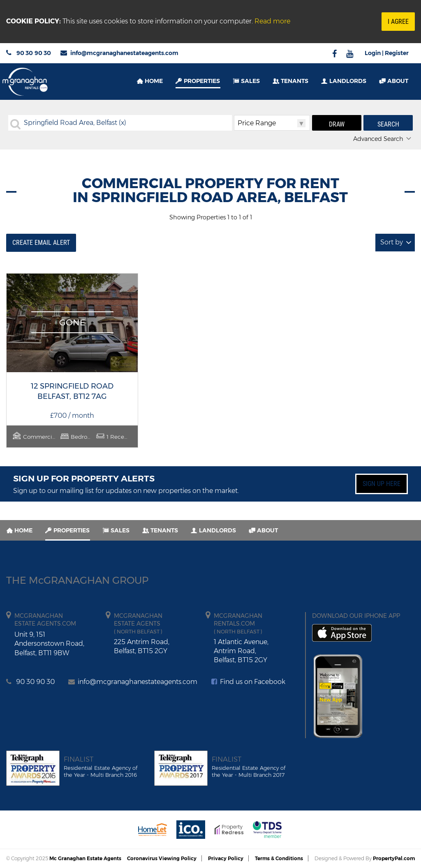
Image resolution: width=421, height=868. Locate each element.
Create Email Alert (41, 243)
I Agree (398, 22)
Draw (337, 124)
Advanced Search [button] (383, 139)
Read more (272, 21)
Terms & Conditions (279, 858)
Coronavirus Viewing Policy (162, 858)
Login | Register (387, 53)
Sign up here (382, 484)
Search (388, 124)
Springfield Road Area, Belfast (75, 123)
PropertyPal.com (394, 858)
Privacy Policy (226, 858)
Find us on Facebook (248, 682)
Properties (202, 81)
